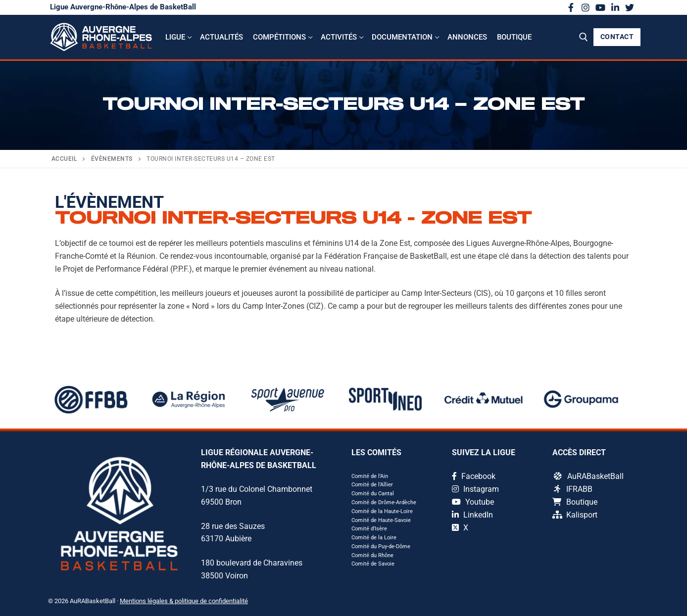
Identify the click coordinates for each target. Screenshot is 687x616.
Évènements (112, 159)
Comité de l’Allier (372, 485)
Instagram (475, 489)
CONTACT (617, 37)
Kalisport (575, 515)
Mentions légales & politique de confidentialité (184, 601)
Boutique (575, 502)
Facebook (474, 476)
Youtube (473, 502)
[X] (630, 7)
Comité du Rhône (372, 555)
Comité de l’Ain (370, 476)
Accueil (64, 159)
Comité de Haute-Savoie (381, 520)
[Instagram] (586, 7)
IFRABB (573, 489)
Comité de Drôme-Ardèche (384, 502)
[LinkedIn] (615, 7)
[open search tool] (584, 37)
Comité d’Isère (369, 529)
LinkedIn (472, 515)
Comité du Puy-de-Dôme (381, 546)
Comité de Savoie (373, 564)
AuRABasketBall (589, 476)
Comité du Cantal (373, 494)
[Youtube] (600, 7)
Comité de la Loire (374, 538)
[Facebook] (571, 7)
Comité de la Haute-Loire (382, 511)
